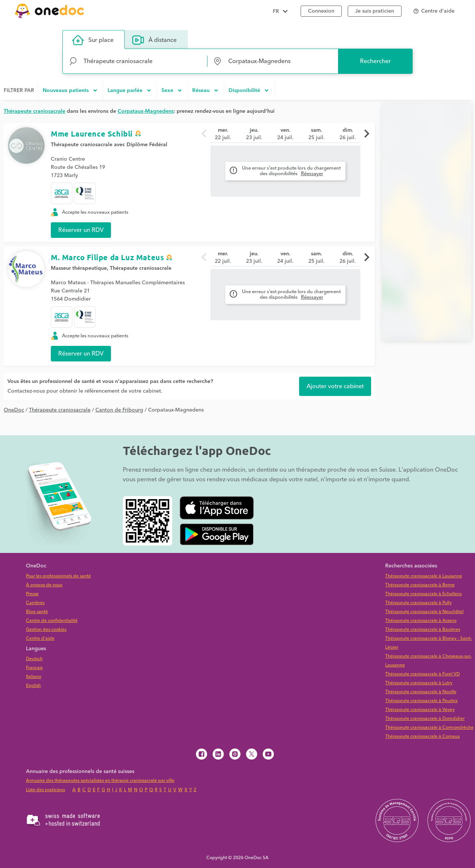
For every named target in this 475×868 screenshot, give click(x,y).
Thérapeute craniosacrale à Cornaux (422, 736)
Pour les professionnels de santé (58, 576)
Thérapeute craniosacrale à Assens (421, 621)
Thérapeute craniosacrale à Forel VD (422, 674)
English (33, 686)
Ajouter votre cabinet (335, 386)
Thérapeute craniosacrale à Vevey (420, 710)
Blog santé (37, 612)
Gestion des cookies (46, 630)
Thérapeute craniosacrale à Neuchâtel (424, 612)
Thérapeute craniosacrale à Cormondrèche (429, 728)
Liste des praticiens (45, 790)
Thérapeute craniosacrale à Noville (421, 692)
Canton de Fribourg (119, 410)
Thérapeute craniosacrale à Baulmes (423, 630)
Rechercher (375, 61)
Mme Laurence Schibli (92, 134)
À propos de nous (44, 585)
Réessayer (312, 174)
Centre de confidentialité (52, 621)
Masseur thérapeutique (79, 268)
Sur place (93, 40)
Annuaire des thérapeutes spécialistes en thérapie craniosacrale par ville (100, 781)
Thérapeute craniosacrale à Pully (418, 603)
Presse (32, 594)
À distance (154, 40)
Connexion (321, 11)
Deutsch (34, 659)
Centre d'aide (40, 638)
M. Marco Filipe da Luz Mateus (107, 257)
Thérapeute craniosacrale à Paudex (421, 701)
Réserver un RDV (81, 230)
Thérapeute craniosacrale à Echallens (423, 594)
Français (34, 668)
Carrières (35, 603)
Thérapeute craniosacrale (141, 268)
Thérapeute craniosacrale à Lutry (419, 683)
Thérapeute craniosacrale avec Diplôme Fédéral (109, 145)
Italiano (34, 677)
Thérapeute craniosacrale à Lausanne (424, 576)
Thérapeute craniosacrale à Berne (420, 585)
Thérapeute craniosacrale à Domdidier (425, 719)
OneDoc (14, 410)
